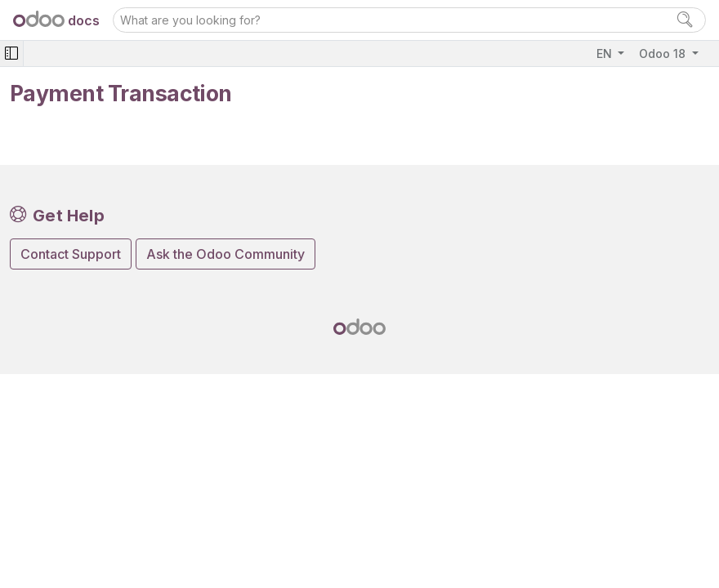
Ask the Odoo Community (226, 254)
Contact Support (71, 254)
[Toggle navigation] (11, 53)
